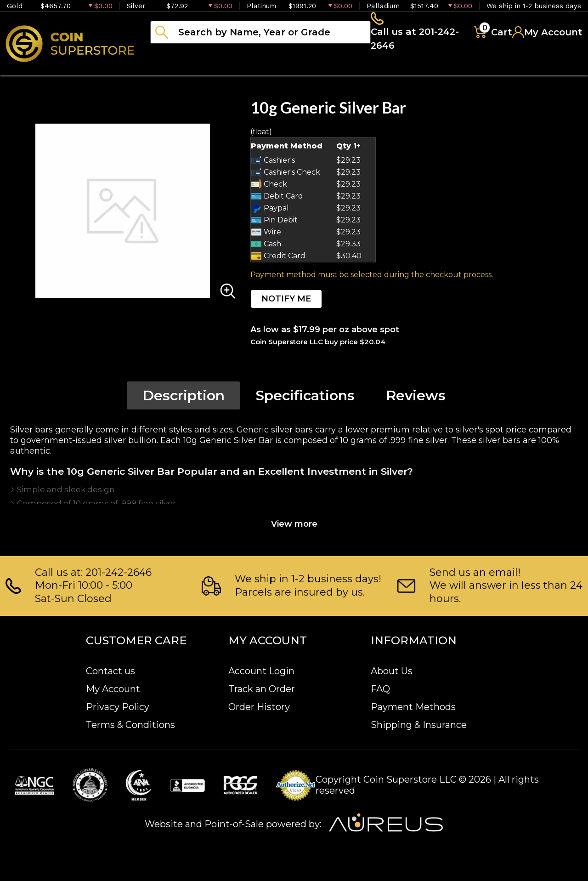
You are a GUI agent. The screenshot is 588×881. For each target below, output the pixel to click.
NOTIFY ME (286, 301)
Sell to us (558, 69)
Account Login (261, 671)
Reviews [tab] (416, 398)
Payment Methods (413, 707)
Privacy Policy (118, 707)
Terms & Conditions (130, 725)
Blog (464, 69)
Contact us (110, 671)
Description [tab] (184, 398)
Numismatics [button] (243, 69)
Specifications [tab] (305, 398)
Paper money (333, 69)
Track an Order (262, 689)
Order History (259, 707)
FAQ (380, 689)
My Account (113, 689)
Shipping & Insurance (419, 725)
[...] (260, 34)
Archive (409, 69)
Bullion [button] (169, 69)
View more (294, 527)
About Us (392, 671)
